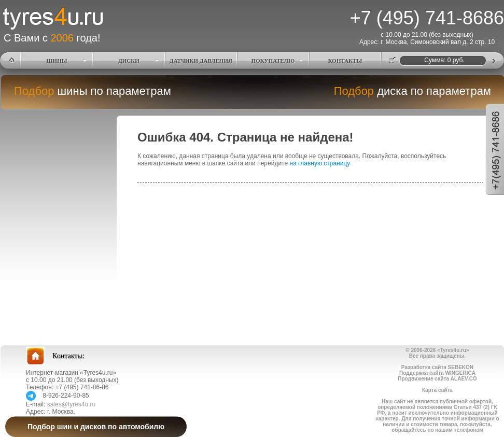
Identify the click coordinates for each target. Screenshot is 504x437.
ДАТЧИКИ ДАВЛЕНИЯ (201, 61)
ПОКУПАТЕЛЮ (273, 61)
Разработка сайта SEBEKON (437, 367)
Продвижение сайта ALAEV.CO (437, 379)
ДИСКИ (129, 61)
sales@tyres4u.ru (72, 404)
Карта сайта (437, 390)
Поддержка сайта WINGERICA (437, 373)
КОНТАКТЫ (345, 61)
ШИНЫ (57, 61)
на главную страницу (320, 163)
